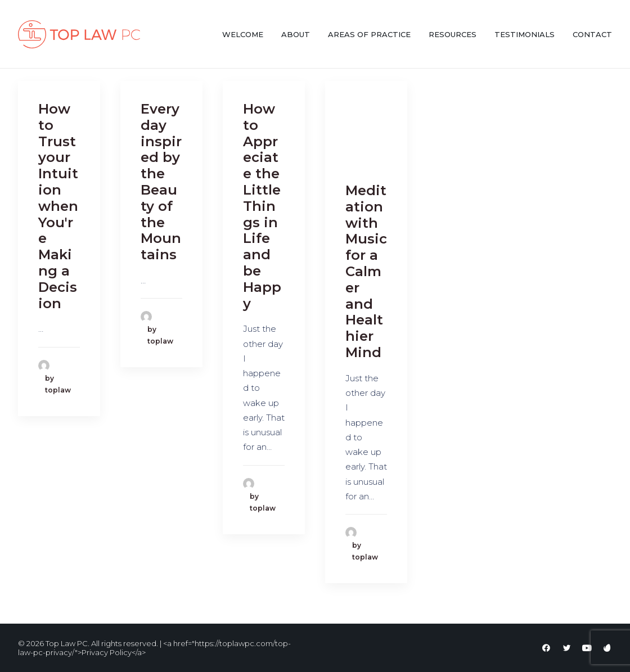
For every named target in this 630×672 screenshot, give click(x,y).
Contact (592, 34)
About (296, 34)
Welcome (243, 34)
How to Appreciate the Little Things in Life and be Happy (262, 206)
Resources (453, 34)
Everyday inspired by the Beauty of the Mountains (161, 182)
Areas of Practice (369, 34)
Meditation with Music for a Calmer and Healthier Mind (366, 271)
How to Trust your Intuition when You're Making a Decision (58, 206)
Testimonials (525, 34)
